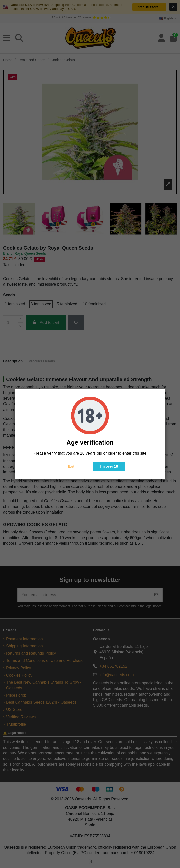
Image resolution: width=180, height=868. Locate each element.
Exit (71, 466)
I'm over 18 (109, 466)
